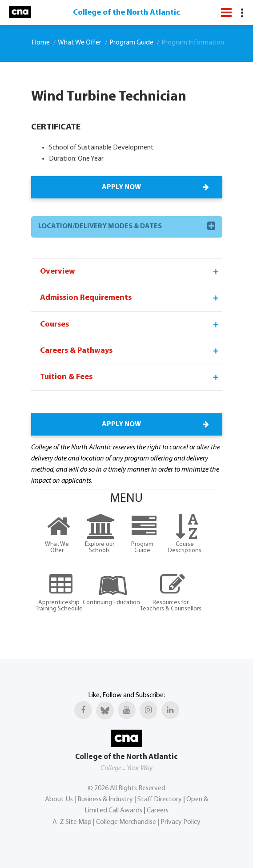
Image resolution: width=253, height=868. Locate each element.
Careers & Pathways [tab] (130, 351)
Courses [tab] (130, 325)
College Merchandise (126, 822)
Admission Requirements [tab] (130, 298)
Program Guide (131, 43)
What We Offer (80, 43)
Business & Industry (105, 799)
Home (41, 43)
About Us (59, 799)
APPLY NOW (155, 187)
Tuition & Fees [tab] (130, 377)
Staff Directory (160, 799)
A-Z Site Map (72, 822)
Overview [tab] (130, 272)
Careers (158, 811)
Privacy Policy (181, 822)
